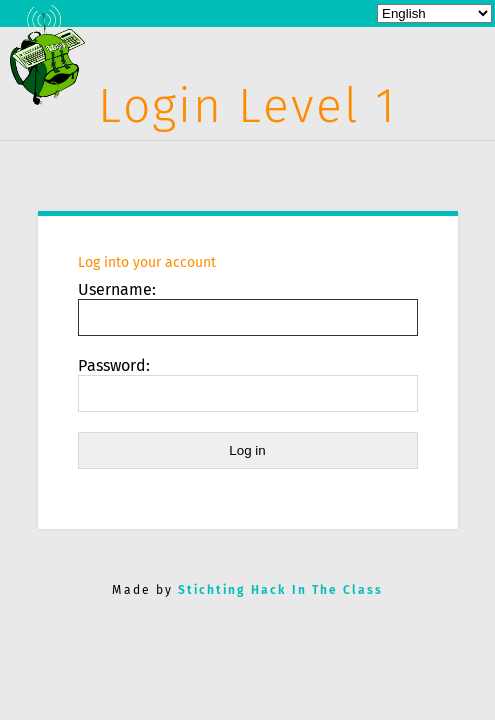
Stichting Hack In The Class (280, 590)
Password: (114, 365)
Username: (117, 289)
